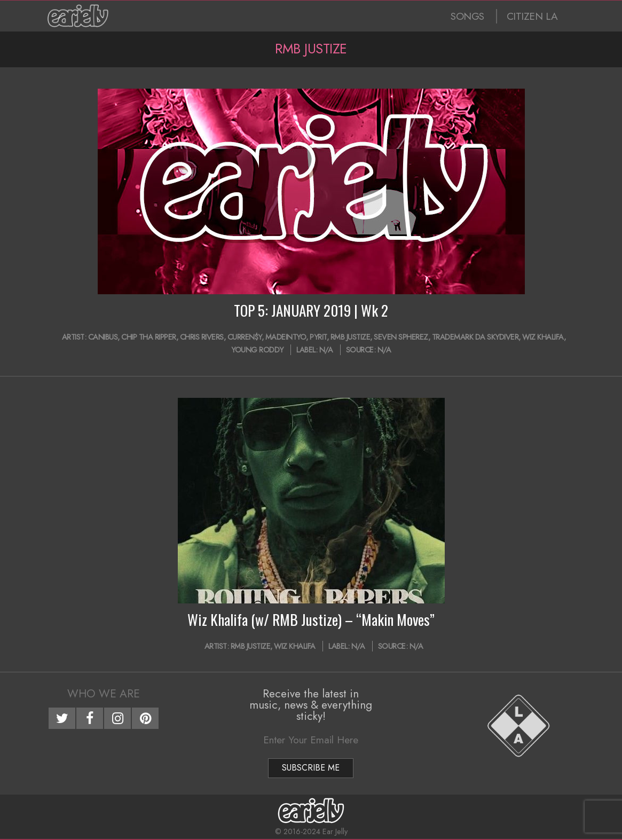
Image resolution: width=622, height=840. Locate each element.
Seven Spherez (401, 337)
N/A (326, 350)
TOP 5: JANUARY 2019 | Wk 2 (311, 310)
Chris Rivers (202, 337)
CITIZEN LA (532, 16)
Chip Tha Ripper (149, 337)
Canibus (103, 337)
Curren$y (245, 337)
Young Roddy (257, 350)
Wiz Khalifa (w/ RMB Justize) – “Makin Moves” (311, 619)
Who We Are (104, 694)
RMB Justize (351, 337)
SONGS (467, 16)
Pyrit (318, 337)
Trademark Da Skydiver (475, 337)
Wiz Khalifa (543, 337)
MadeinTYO (286, 337)
